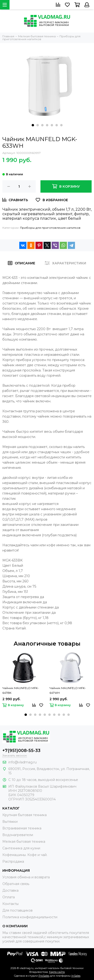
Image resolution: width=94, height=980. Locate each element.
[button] (33, 125)
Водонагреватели (18, 835)
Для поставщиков (17, 910)
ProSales (44, 976)
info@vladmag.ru (22, 762)
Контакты (10, 904)
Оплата (9, 897)
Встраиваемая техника (22, 828)
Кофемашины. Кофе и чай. (25, 855)
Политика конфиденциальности (30, 917)
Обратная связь (16, 884)
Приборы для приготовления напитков (50, 228)
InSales (76, 976)
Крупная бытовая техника (25, 815)
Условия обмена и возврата (26, 877)
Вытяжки (10, 822)
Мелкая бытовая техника (24, 842)
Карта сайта (57, 972)
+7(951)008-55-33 (21, 751)
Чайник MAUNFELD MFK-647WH (68, 690)
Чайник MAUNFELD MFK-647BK (21, 690)
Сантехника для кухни (21, 848)
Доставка (10, 890)
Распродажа (13, 861)
